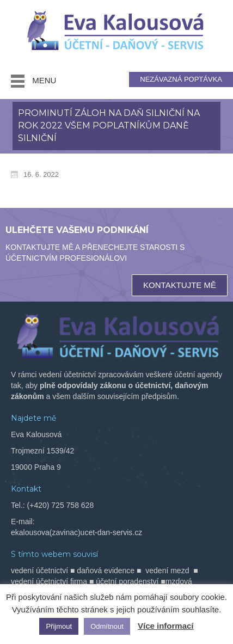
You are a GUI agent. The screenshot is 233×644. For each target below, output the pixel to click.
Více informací (166, 626)
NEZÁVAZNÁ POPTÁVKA (181, 79)
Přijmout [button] (59, 626)
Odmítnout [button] (107, 626)
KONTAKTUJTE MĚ (180, 285)
